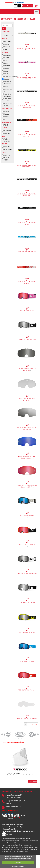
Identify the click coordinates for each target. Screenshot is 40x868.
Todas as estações (6, 140)
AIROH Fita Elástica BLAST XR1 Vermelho (27, 283)
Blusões (6, 58)
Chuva (5, 74)
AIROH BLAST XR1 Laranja (27, 544)
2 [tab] (9, 736)
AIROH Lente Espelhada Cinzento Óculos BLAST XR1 (27, 428)
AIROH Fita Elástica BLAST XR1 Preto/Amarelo (27, 166)
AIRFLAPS (7, 41)
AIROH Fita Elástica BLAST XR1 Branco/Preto (27, 107)
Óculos (5, 79)
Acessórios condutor (7, 100)
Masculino (7, 131)
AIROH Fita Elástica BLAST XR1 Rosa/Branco (27, 78)
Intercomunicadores (7, 76)
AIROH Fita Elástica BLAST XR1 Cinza (27, 49)
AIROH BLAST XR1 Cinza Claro (27, 340)
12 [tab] (18, 739)
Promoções (7, 149)
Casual (5, 71)
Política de (18, 866)
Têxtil (5, 125)
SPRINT (6, 49)
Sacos (5, 87)
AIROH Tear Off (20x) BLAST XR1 (27, 719)
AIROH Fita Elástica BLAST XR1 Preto (27, 224)
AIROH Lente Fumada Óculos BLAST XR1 (27, 369)
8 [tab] (28, 736)
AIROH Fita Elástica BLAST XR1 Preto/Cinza (27, 195)
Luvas (5, 60)
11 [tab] (15, 739)
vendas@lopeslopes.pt (13, 807)
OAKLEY (6, 47)
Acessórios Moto (7, 105)
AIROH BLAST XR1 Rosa (27, 311)
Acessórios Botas (7, 90)
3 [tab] (12, 736)
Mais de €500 (6, 159)
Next (38, 734)
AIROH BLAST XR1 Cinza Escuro (27, 573)
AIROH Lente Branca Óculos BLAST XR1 (27, 400)
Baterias (6, 66)
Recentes (6, 147)
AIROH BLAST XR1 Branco (27, 602)
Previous (2, 734)
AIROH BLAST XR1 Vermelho (27, 690)
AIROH (5, 44)
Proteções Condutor (7, 83)
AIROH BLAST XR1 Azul (27, 661)
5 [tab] (18, 736)
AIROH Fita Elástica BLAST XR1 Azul (27, 253)
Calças (5, 68)
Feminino (6, 133)
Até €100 (6, 155)
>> (36, 724)
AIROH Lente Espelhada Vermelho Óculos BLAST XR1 (27, 486)
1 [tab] (6, 736)
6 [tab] (22, 736)
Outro (5, 119)
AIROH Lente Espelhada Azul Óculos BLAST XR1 (27, 457)
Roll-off (6, 117)
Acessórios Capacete (7, 95)
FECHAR (18, 862)
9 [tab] (31, 736)
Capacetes (7, 55)
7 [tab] (25, 736)
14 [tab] (25, 739)
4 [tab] (15, 736)
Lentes (5, 111)
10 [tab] (34, 736)
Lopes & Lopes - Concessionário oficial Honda (17, 791)
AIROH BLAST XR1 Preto (27, 515)
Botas (5, 63)
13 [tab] (22, 739)
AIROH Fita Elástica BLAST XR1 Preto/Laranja (27, 136)
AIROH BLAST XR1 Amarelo (27, 632)
